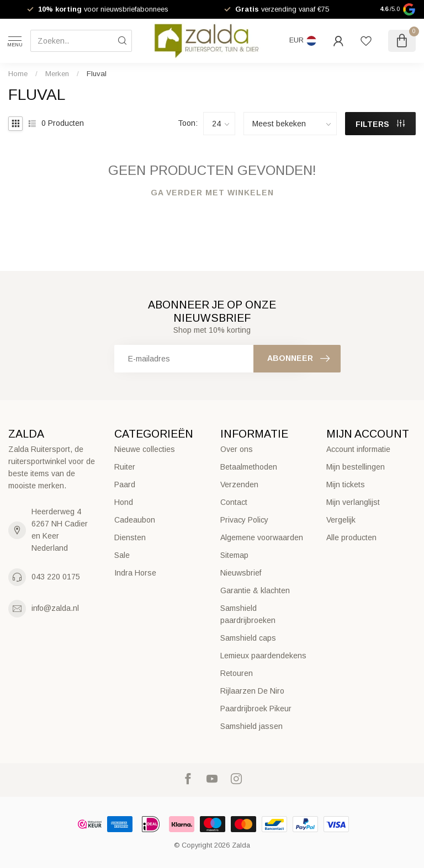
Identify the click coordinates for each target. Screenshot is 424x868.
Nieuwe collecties (145, 449)
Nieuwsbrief (241, 573)
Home (18, 74)
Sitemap (234, 555)
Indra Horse (135, 573)
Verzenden (239, 484)
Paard (125, 484)
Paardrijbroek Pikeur (256, 709)
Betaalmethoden (249, 467)
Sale (122, 555)
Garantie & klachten (255, 590)
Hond (124, 502)
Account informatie (358, 449)
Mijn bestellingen (356, 467)
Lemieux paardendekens (263, 656)
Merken (57, 74)
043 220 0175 (56, 577)
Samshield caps (248, 638)
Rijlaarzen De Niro (252, 691)
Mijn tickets (346, 484)
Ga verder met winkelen (212, 193)
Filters (380, 124)
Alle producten (351, 537)
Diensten (130, 537)
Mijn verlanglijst (353, 502)
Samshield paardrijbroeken (248, 614)
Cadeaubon (135, 520)
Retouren (237, 673)
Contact (234, 502)
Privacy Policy (244, 520)
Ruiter (125, 467)
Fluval (97, 74)
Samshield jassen (251, 726)
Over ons (237, 449)
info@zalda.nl (55, 608)
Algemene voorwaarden (262, 537)
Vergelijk (341, 520)
